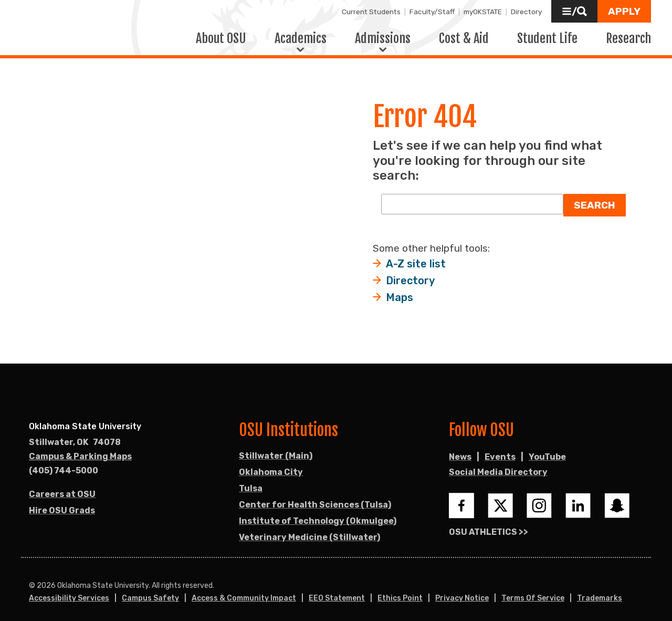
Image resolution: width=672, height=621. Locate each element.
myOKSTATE (483, 12)
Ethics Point (400, 591)
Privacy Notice (462, 591)
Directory (526, 12)
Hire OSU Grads (62, 503)
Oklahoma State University (85, 419)
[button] (574, 11)
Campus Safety (150, 591)
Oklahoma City (271, 465)
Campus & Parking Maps (80, 449)
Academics (301, 34)
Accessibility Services (69, 591)
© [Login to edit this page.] (32, 578)
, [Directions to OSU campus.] (75, 435)
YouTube (547, 449)
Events (500, 449)
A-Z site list (416, 256)
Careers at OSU (62, 487)
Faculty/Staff (432, 12)
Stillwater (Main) (276, 448)
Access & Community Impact (244, 591)
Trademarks (600, 591)
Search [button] (595, 198)
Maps (400, 290)
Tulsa (251, 481)
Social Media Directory (498, 465)
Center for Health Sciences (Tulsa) (315, 497)
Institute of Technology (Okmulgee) (318, 514)
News (460, 449)
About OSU (221, 34)
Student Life (547, 34)
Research (628, 34)
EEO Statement (337, 591)
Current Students (371, 12)
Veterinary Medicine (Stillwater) (309, 530)
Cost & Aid (464, 34)
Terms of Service (533, 591)
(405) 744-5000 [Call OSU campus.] (64, 463)
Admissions (383, 34)
